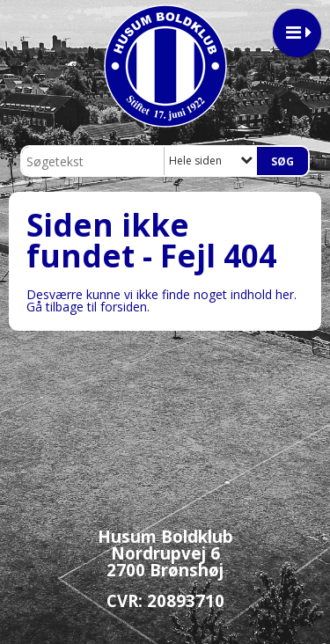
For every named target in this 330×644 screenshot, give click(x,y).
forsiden (124, 307)
